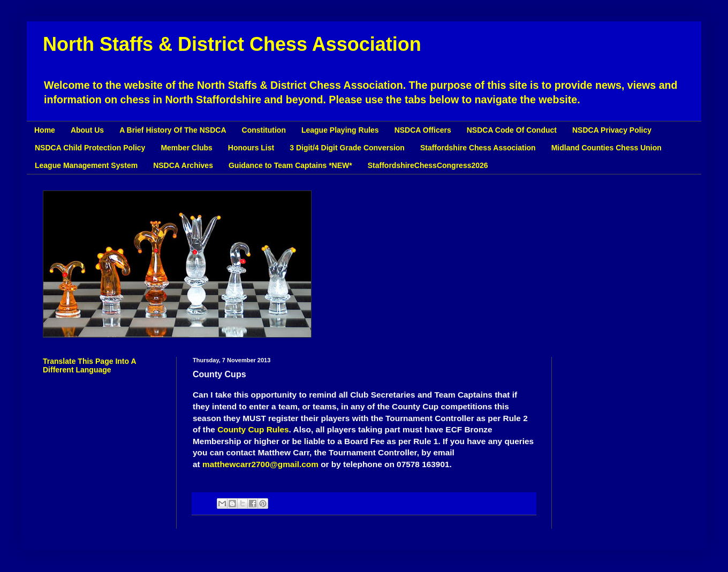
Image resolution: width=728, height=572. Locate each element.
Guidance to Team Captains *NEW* (290, 165)
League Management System (86, 165)
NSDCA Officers (423, 130)
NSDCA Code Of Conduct (512, 130)
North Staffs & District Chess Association (232, 44)
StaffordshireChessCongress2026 (428, 165)
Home (45, 130)
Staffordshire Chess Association (478, 148)
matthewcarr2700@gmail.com (260, 464)
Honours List (251, 148)
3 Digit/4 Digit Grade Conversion (347, 148)
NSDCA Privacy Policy (612, 130)
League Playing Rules (340, 130)
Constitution (264, 130)
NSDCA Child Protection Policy (90, 148)
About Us (87, 130)
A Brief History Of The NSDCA (173, 130)
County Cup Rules (253, 429)
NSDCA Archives (183, 165)
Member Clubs (186, 148)
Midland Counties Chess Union (606, 148)
